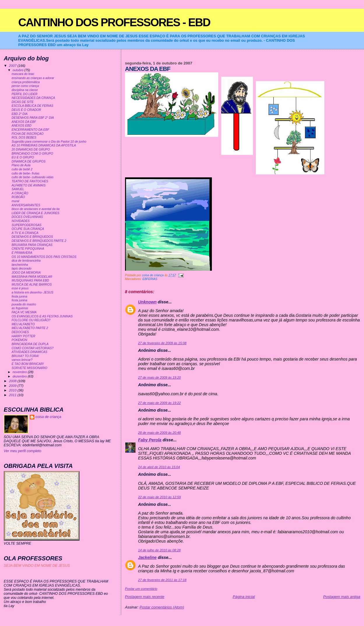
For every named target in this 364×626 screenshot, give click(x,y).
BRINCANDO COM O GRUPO (32, 154)
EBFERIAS (150, 279)
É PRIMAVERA (22, 253)
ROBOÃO (18, 197)
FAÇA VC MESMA (24, 312)
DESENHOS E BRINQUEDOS (32, 237)
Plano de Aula (21, 165)
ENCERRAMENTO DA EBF (30, 130)
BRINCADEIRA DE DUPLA (30, 344)
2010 (13, 390)
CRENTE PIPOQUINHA (28, 249)
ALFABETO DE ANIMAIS (29, 185)
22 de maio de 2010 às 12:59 (160, 497)
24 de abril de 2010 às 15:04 (159, 467)
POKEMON (20, 340)
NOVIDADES (21, 221)
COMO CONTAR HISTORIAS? (33, 348)
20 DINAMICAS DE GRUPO (31, 149)
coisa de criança (48, 417)
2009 (13, 385)
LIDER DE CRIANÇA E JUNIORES (36, 213)
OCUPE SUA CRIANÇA (28, 229)
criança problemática (26, 82)
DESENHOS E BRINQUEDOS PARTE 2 (39, 241)
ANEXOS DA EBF (24, 122)
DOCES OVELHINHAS (27, 217)
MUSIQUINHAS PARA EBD (30, 280)
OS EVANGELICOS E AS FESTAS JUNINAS (42, 316)
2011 (13, 395)
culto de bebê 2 (22, 169)
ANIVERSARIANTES (26, 205)
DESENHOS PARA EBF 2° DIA (33, 118)
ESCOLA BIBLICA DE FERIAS (32, 106)
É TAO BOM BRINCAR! (28, 364)
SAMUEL (18, 189)
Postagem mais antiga (342, 597)
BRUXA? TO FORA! (25, 356)
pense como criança (25, 86)
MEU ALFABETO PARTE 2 (30, 328)
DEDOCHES (20, 332)
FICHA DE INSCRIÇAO (28, 134)
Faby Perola (150, 440)
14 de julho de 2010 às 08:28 (159, 550)
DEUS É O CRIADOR (26, 110)
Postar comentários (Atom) (162, 607)
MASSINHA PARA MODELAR (32, 277)
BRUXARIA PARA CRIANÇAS (32, 245)
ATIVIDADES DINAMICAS (30, 352)
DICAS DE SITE (23, 102)
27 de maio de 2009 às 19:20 (160, 377)
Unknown (147, 302)
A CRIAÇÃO (20, 193)
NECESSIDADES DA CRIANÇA (33, 98)
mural (15, 201)
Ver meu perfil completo (23, 451)
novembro (20, 372)
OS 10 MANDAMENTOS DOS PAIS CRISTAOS (44, 257)
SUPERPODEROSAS (27, 225)
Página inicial (244, 597)
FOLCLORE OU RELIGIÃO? (31, 320)
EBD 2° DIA (20, 114)
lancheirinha (20, 265)
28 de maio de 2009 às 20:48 (160, 433)
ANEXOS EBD (22, 126)
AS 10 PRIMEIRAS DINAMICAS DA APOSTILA (44, 145)
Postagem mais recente (145, 597)
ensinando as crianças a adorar (33, 78)
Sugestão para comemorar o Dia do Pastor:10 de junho (49, 142)
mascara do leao (23, 74)
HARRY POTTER (23, 336)
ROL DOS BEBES (24, 138)
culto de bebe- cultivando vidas (33, 177)
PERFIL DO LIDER (25, 94)
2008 (13, 381)
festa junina (20, 297)
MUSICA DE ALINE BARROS (32, 285)
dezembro (20, 376)
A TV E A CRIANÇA (25, 233)
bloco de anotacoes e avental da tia (36, 209)
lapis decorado (22, 269)
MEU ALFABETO (23, 324)
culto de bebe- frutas (26, 173)
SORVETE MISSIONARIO (30, 368)
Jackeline (147, 557)
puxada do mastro (24, 304)
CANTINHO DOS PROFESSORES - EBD (114, 22)
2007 (13, 65)
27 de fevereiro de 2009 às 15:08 (162, 343)
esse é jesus (20, 288)
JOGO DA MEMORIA (26, 273)
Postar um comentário (141, 589)
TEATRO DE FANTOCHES (30, 181)
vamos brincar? (22, 360)
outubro (18, 70)
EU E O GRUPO (23, 157)
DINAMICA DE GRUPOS (29, 161)
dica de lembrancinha (26, 261)
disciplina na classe (25, 90)
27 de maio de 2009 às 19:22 (160, 403)
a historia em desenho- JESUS (32, 292)
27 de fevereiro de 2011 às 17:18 (162, 580)
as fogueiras (20, 308)
